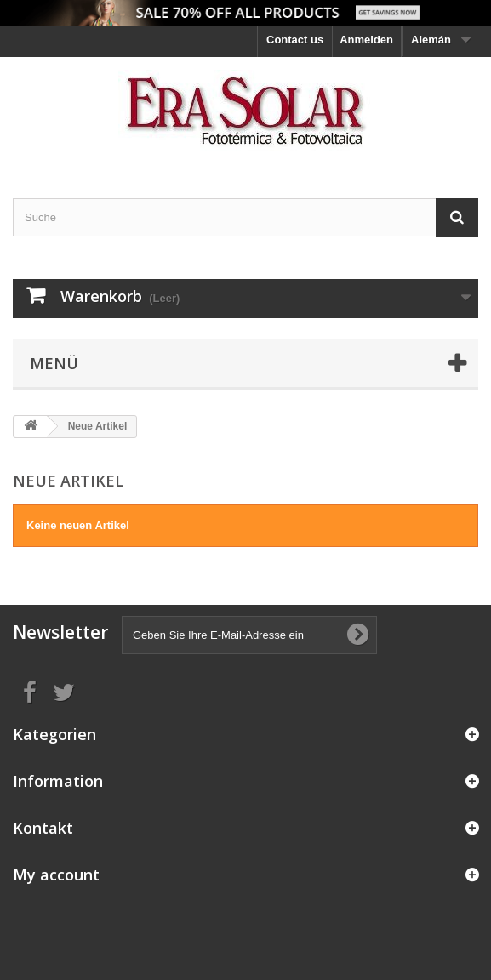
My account (56, 875)
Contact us (295, 40)
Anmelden (366, 40)
